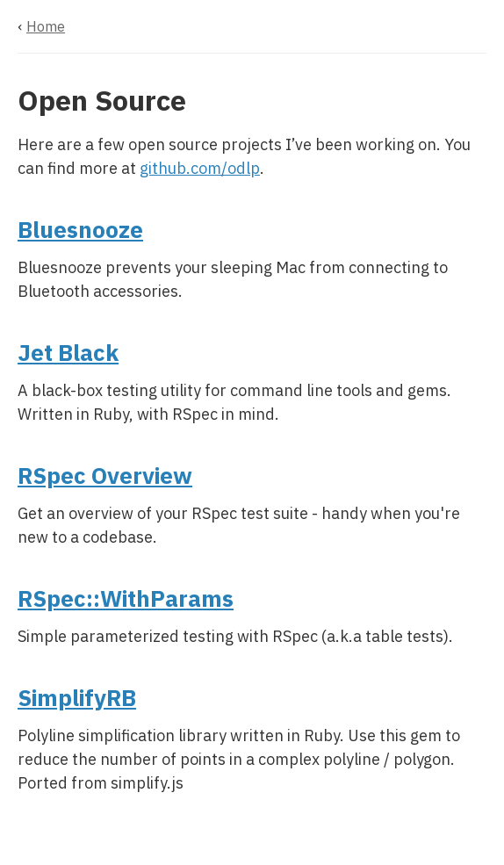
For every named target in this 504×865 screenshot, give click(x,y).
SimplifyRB (77, 697)
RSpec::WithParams (126, 598)
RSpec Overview (105, 475)
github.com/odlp (200, 168)
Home (46, 26)
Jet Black (68, 352)
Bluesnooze (80, 229)
